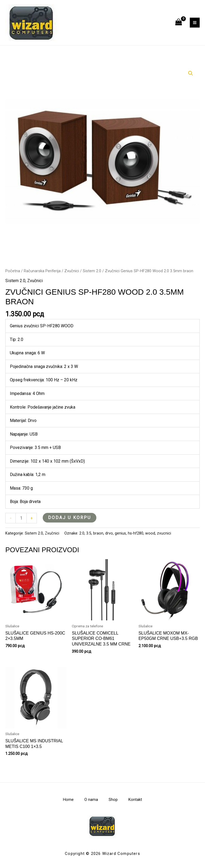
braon (98, 533)
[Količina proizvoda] (21, 518)
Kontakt (135, 800)
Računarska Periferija (42, 271)
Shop (113, 800)
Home (68, 800)
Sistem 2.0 (92, 271)
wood (150, 533)
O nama (91, 800)
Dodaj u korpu (70, 518)
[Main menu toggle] (195, 23)
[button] (191, 73)
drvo (109, 533)
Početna (13, 271)
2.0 (82, 533)
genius (120, 533)
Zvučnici (72, 271)
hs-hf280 (136, 533)
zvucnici (164, 533)
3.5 (89, 533)
